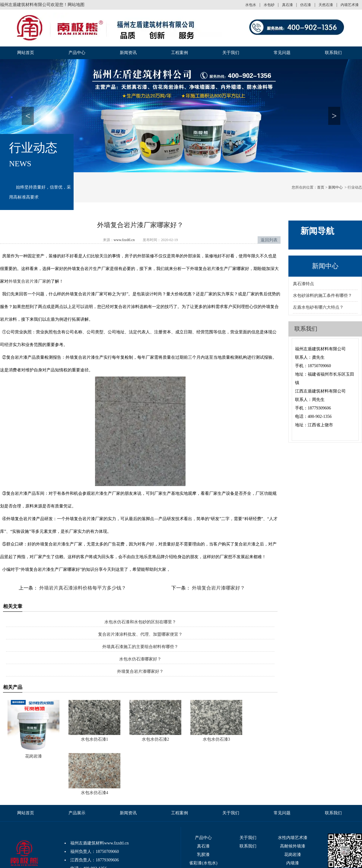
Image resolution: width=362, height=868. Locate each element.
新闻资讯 (128, 53)
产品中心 (77, 53)
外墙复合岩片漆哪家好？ (218, 588)
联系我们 (333, 53)
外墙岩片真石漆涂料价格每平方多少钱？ (82, 588)
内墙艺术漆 (350, 5)
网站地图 (76, 5)
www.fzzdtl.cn (124, 240)
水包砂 (269, 5)
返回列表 (269, 240)
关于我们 (231, 53)
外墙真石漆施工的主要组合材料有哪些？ (140, 647)
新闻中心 (335, 187)
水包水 (251, 5)
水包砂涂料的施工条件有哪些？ (322, 296)
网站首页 (26, 53)
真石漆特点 (303, 284)
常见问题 (282, 53)
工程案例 (179, 53)
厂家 (42, 281)
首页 (321, 187)
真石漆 (287, 5)
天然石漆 (326, 5)
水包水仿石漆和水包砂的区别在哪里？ (140, 622)
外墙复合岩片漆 (23, 281)
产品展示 (77, 813)
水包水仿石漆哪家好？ (140, 659)
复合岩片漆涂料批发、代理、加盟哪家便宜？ (140, 634)
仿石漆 (306, 5)
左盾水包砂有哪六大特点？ (318, 307)
